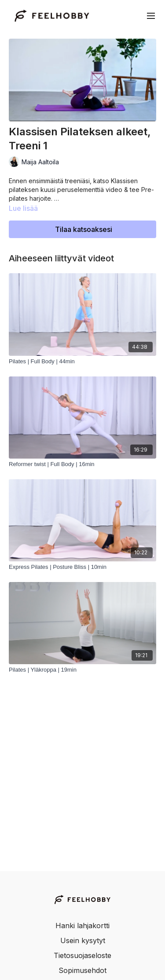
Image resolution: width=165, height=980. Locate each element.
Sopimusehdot (82, 970)
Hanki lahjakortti (82, 926)
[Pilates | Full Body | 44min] (82, 362)
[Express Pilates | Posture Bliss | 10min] (82, 567)
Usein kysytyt (83, 940)
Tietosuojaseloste (82, 955)
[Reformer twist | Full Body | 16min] (82, 464)
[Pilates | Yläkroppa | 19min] (82, 670)
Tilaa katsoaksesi (84, 229)
